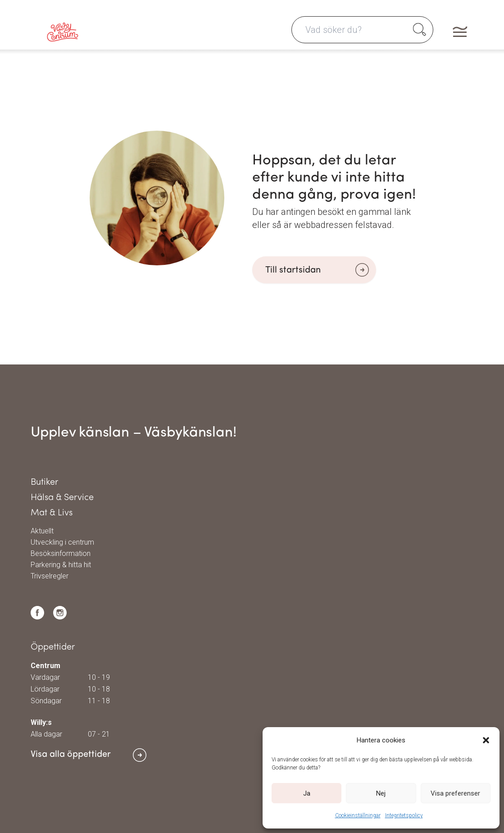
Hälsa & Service (62, 498)
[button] (486, 740)
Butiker (45, 483)
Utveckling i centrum (62, 542)
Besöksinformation (61, 554)
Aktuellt (42, 531)
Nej (381, 793)
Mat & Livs (52, 513)
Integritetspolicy (404, 815)
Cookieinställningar (358, 815)
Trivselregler (50, 576)
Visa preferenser (455, 793)
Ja (307, 793)
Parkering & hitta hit (61, 565)
